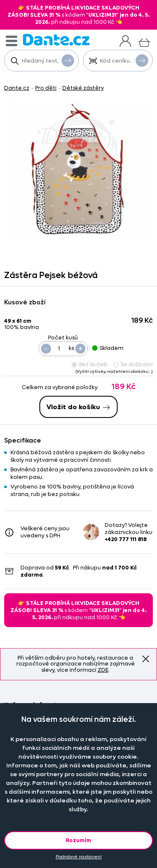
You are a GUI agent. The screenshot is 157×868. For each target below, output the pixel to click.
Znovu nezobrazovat (146, 659)
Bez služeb (90, 364)
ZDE (103, 670)
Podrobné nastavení (79, 857)
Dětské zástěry (83, 88)
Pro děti (46, 88)
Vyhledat (68, 60)
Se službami (133, 364)
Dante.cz (17, 88)
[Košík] (144, 42)
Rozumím (78, 840)
